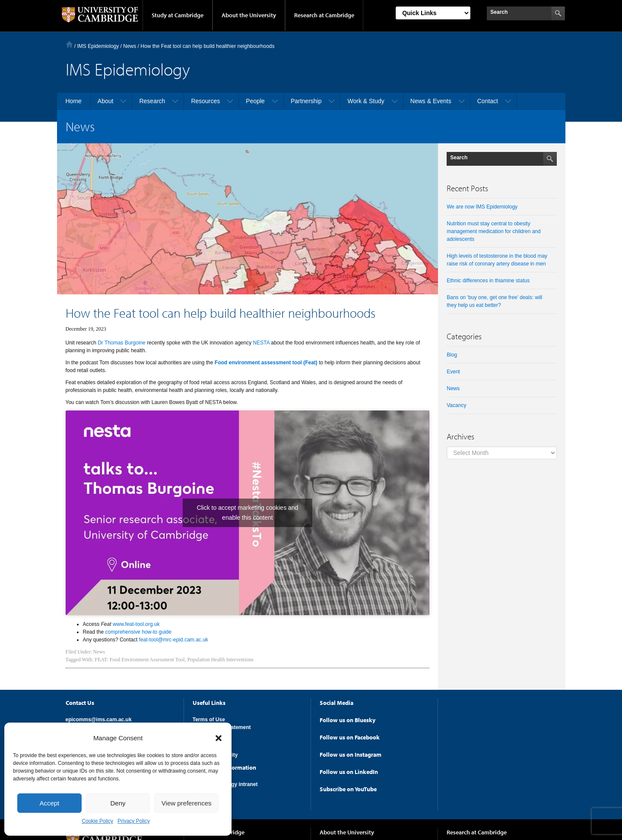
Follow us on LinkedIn (349, 772)
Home (69, 44)
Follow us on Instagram (351, 755)
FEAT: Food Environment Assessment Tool (140, 660)
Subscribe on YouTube (348, 789)
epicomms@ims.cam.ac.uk (99, 720)
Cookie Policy (97, 821)
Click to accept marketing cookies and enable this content (247, 513)
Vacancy (456, 405)
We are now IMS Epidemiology (482, 207)
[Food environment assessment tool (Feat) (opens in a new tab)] (266, 363)
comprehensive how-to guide (138, 632)
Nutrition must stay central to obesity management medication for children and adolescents (493, 231)
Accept (49, 803)
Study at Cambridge (178, 15)
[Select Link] (433, 13)
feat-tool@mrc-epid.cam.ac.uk (174, 640)
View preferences (187, 803)
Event (453, 372)
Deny (118, 803)
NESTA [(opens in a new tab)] (261, 343)
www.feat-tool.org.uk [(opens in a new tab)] (136, 624)
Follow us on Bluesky (347, 720)
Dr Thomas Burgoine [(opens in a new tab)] (122, 343)
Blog (452, 355)
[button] (219, 738)
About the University (249, 15)
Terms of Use (209, 720)
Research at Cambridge (324, 15)
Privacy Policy (134, 821)
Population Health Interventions (221, 660)
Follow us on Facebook (350, 737)
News (99, 652)
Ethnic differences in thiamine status (488, 281)
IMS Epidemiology (98, 46)
